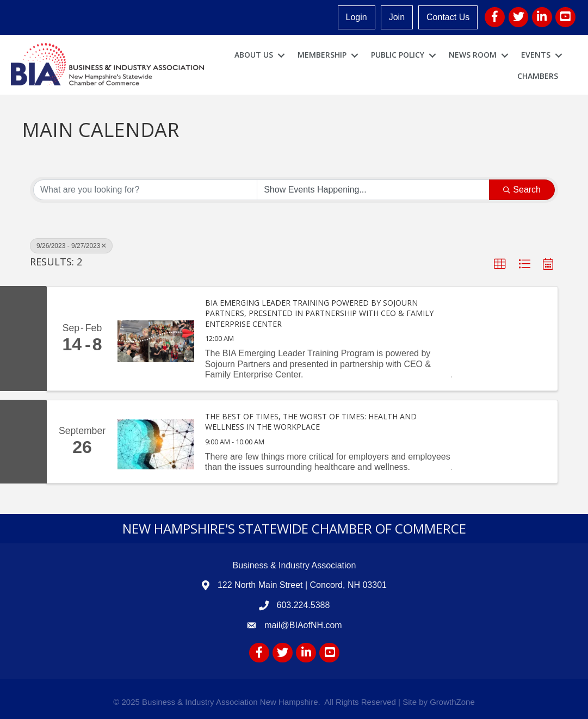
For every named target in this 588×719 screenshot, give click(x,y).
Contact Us (448, 17)
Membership (322, 55)
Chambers (538, 76)
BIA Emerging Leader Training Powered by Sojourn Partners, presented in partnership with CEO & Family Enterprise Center (319, 313)
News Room (473, 55)
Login (357, 17)
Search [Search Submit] (522, 190)
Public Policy (398, 55)
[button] (500, 264)
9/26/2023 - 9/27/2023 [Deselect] (71, 246)
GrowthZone (452, 702)
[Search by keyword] (145, 190)
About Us (254, 55)
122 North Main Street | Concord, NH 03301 (302, 585)
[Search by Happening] (373, 190)
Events (536, 55)
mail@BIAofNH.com (303, 625)
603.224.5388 (304, 605)
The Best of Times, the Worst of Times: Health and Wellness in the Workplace (311, 422)
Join (397, 17)
